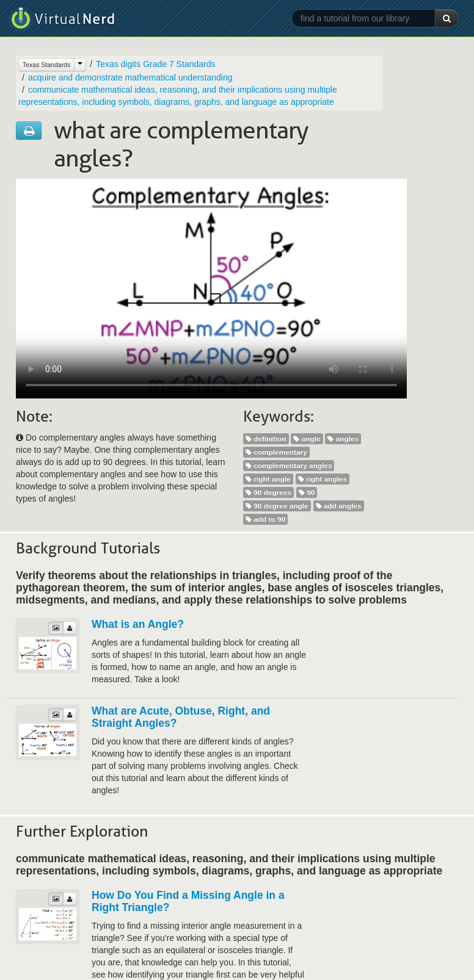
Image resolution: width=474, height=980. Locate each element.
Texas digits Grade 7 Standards (155, 64)
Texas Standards (46, 65)
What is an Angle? (138, 624)
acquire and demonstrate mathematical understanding (130, 77)
